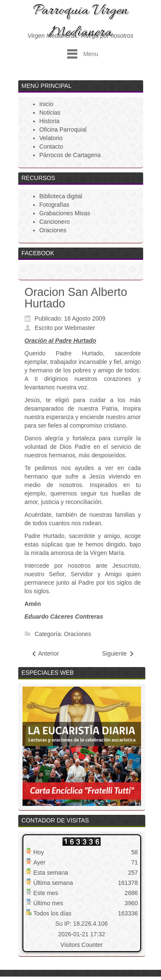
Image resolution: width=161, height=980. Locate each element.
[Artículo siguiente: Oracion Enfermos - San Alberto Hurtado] (118, 654)
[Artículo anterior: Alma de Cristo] (45, 654)
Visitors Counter (81, 945)
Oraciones (78, 634)
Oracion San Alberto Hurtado (76, 298)
